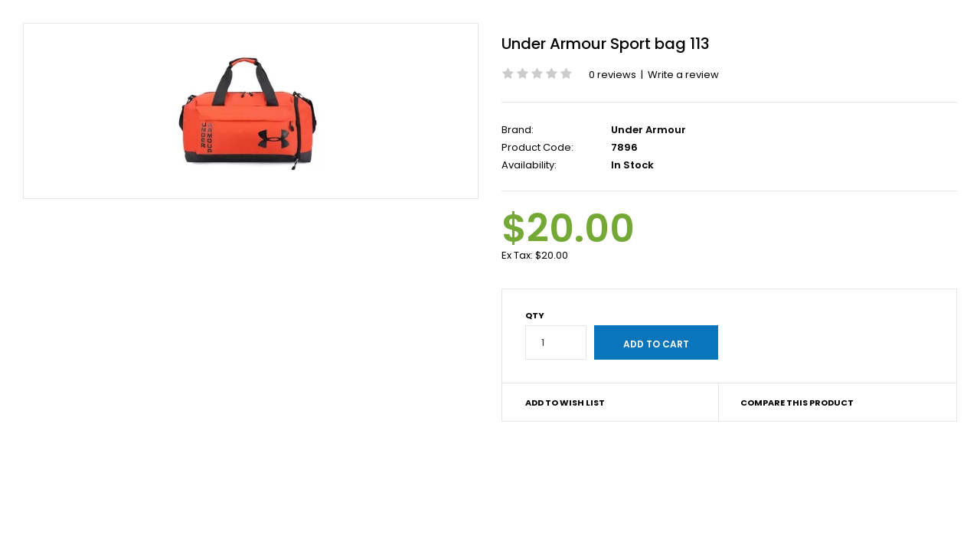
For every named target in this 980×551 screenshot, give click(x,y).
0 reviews (612, 75)
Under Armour (648, 130)
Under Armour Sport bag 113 (606, 44)
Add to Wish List (565, 403)
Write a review (683, 75)
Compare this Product (797, 403)
